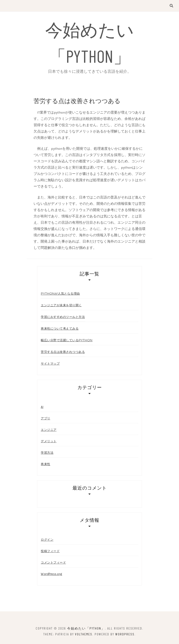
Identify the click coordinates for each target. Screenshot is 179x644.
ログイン (47, 540)
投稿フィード (50, 551)
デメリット (49, 441)
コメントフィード (53, 562)
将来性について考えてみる (60, 328)
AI (42, 407)
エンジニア (49, 430)
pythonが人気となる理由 (60, 293)
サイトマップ (50, 363)
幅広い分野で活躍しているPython (67, 340)
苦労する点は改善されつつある (63, 352)
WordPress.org (52, 574)
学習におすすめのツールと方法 (63, 317)
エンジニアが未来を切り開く (61, 305)
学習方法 (47, 453)
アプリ (46, 418)
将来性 (46, 464)
